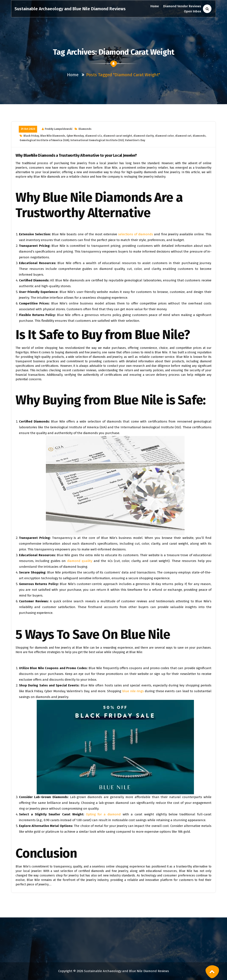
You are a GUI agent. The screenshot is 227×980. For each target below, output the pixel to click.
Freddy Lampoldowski (59, 129)
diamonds (199, 136)
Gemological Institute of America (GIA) (44, 140)
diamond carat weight (118, 136)
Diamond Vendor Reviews (182, 6)
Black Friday (31, 136)
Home (155, 6)
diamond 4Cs (94, 136)
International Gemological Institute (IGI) (97, 140)
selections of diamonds (136, 234)
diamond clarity (144, 136)
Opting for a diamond (103, 814)
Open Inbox (193, 11)
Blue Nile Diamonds (53, 136)
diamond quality (80, 561)
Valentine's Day (135, 140)
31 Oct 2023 (28, 129)
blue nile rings (133, 691)
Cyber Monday (75, 136)
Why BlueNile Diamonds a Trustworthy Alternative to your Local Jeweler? (76, 156)
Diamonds (85, 129)
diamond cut (183, 136)
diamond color (164, 136)
